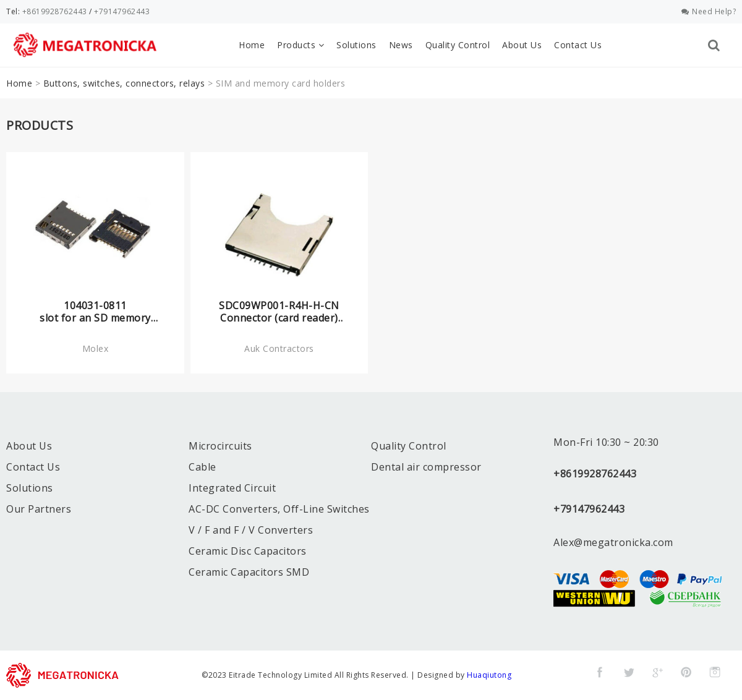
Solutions (356, 45)
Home (252, 45)
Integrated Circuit (232, 488)
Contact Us (578, 45)
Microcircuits (220, 446)
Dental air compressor (426, 467)
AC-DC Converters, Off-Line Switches (279, 509)
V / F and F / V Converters (251, 530)
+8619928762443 (55, 11)
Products (301, 45)
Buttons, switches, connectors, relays (124, 83)
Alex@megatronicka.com (613, 542)
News (401, 45)
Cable (203, 467)
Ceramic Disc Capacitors (248, 551)
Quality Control (458, 45)
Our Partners (39, 509)
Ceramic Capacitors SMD (249, 572)
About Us (522, 45)
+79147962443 (122, 11)
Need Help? (709, 11)
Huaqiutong (489, 675)
